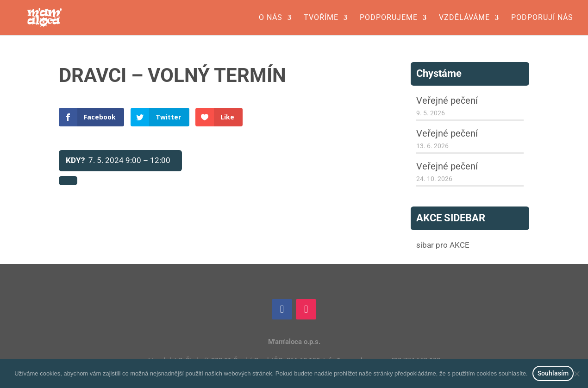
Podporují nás (542, 18)
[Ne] (576, 374)
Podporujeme (389, 18)
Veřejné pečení (447, 100)
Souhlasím (553, 373)
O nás (271, 18)
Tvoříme (321, 18)
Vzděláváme (464, 18)
